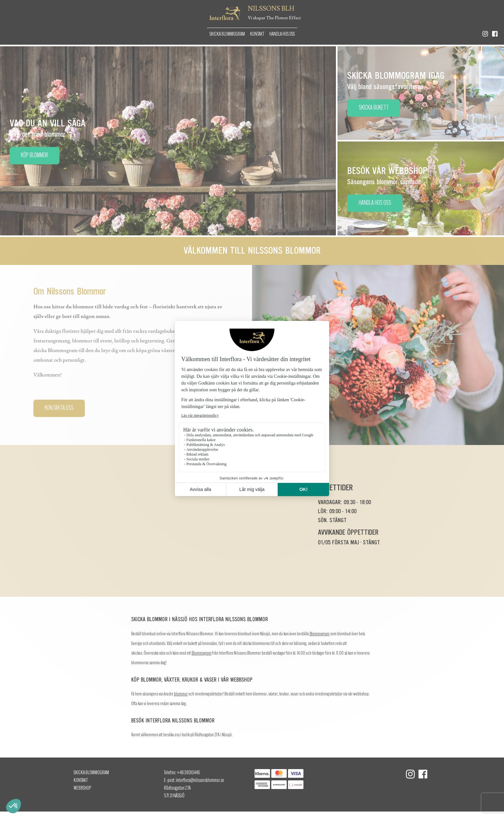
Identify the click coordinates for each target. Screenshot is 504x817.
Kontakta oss (59, 408)
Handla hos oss (282, 34)
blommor (181, 694)
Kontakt (257, 34)
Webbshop (82, 788)
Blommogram (319, 634)
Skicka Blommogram (227, 34)
